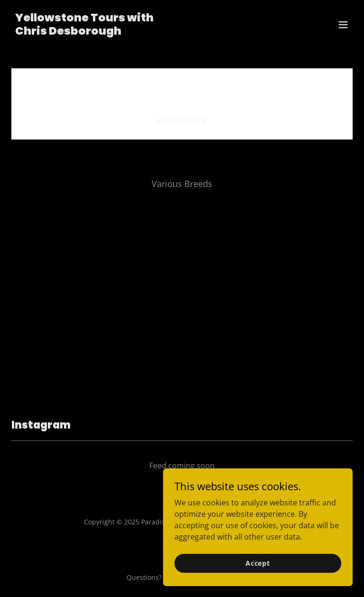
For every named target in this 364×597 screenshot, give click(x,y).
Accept (258, 563)
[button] (343, 25)
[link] (84, 32)
